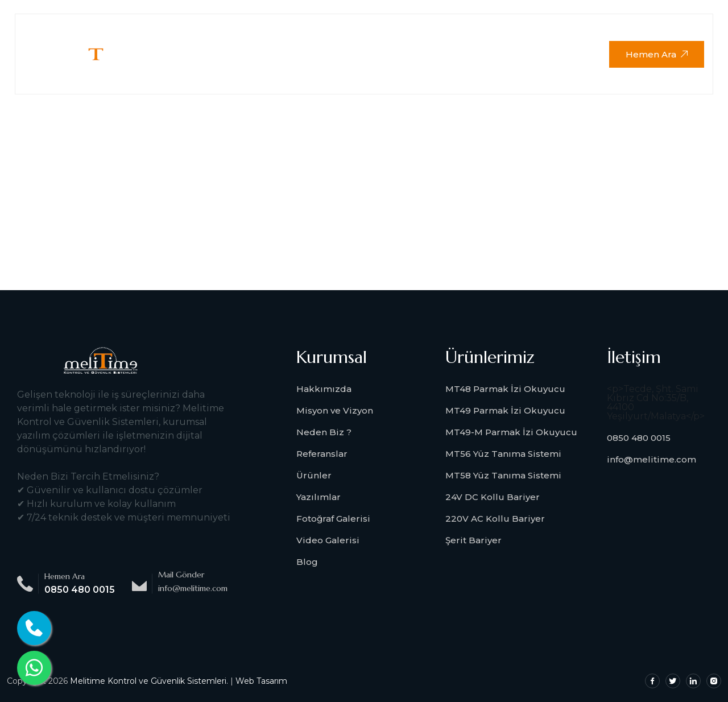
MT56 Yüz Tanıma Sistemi (503, 454)
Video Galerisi (328, 540)
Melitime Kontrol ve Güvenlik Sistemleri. (149, 681)
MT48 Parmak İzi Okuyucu (505, 389)
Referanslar (322, 454)
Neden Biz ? (324, 432)
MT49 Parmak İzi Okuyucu (505, 410)
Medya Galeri (417, 34)
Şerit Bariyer (473, 540)
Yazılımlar (318, 497)
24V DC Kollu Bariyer (493, 497)
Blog (307, 562)
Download (500, 34)
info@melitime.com (652, 459)
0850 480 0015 (80, 590)
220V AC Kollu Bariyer (495, 519)
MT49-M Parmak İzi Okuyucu (511, 432)
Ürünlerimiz (333, 34)
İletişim (185, 74)
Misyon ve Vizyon (335, 410)
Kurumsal (257, 34)
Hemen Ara (657, 54)
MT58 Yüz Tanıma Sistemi (503, 475)
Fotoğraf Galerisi (333, 519)
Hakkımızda (324, 389)
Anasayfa (186, 34)
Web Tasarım (261, 681)
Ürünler (314, 475)
